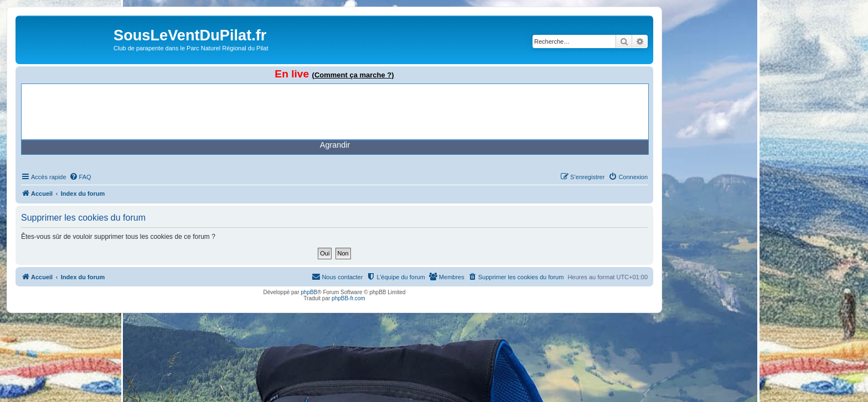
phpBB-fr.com (348, 298)
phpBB (309, 292)
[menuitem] (80, 177)
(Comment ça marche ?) (353, 75)
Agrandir (335, 145)
